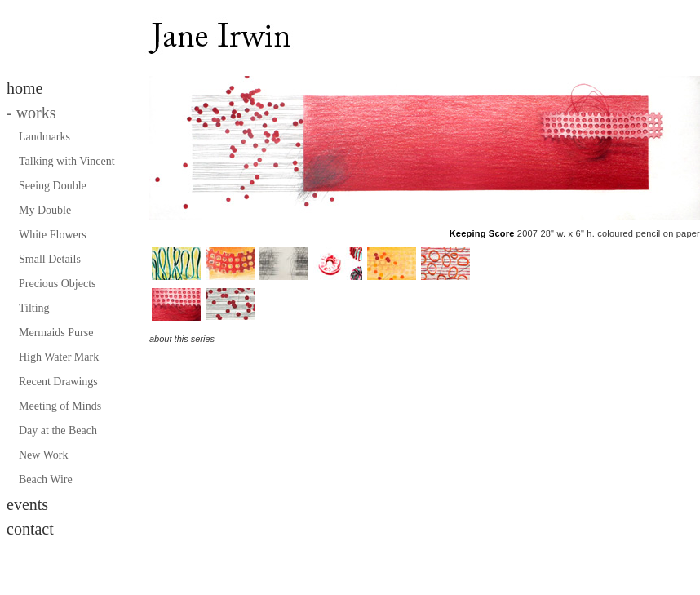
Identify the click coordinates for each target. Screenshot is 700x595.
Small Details (50, 259)
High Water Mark (59, 357)
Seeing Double (53, 186)
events (27, 504)
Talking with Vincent (67, 161)
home (24, 88)
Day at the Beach (58, 431)
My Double (45, 210)
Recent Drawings (58, 382)
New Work (43, 455)
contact (30, 529)
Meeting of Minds (60, 406)
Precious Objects (57, 284)
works (31, 113)
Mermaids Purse (56, 333)
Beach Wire (46, 480)
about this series (182, 339)
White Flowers (53, 235)
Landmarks (44, 137)
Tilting (34, 308)
